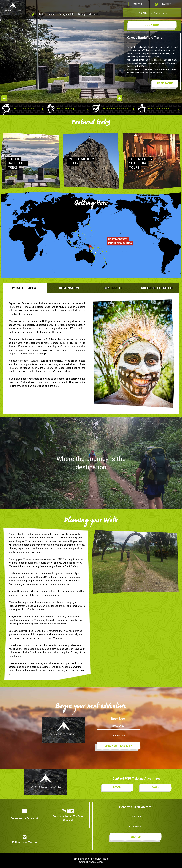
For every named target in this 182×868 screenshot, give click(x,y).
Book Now (152, 25)
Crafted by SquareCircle (91, 862)
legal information (93, 859)
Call (156, 787)
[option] (91, 51)
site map (78, 859)
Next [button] (119, 98)
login (106, 859)
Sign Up (136, 837)
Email (117, 787)
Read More (165, 84)
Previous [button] (4, 98)
